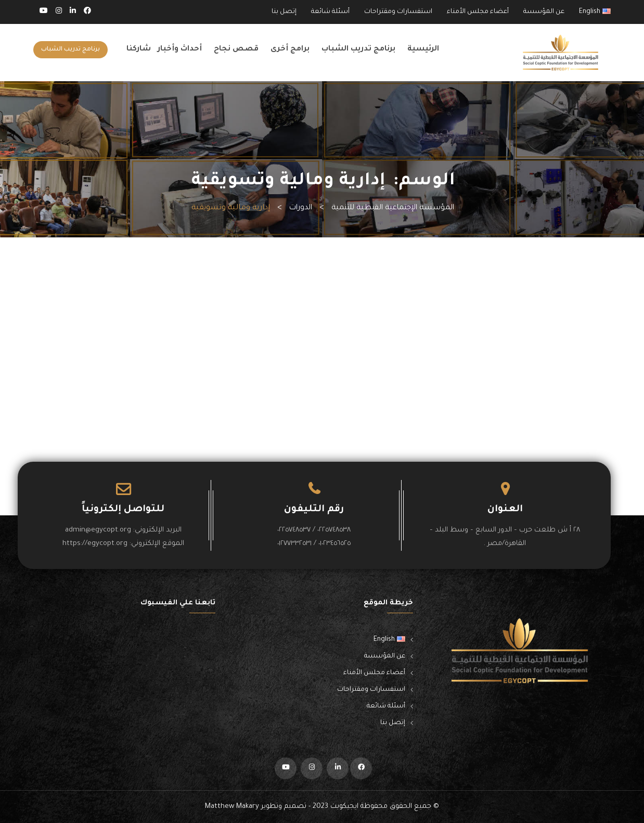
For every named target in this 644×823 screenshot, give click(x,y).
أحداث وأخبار (180, 49)
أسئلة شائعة (330, 12)
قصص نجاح (236, 49)
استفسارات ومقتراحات (398, 12)
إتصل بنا (284, 12)
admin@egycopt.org (98, 530)
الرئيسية (423, 49)
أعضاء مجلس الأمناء (478, 12)
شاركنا (139, 49)
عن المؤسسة (544, 12)
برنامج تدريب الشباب (358, 49)
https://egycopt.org (95, 544)
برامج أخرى (290, 49)
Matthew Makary (232, 807)
